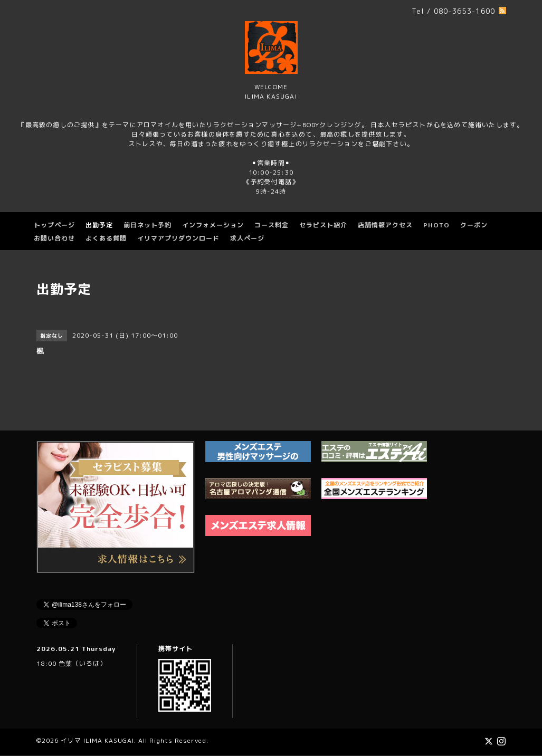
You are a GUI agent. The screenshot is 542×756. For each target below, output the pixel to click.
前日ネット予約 (148, 225)
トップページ (54, 225)
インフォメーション (213, 225)
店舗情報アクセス (385, 225)
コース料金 (272, 225)
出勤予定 (99, 225)
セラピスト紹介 (323, 225)
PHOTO (436, 225)
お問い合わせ (54, 238)
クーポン (474, 225)
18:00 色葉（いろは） (72, 663)
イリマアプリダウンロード (178, 238)
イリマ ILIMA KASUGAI (97, 740)
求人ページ (247, 238)
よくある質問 (106, 238)
